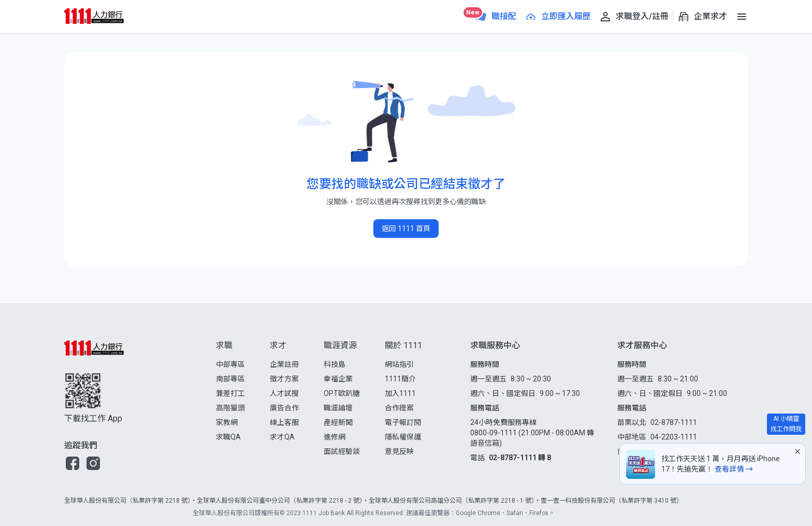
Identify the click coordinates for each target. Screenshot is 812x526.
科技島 (335, 364)
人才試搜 (284, 393)
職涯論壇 (338, 408)
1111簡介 (400, 379)
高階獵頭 (230, 408)
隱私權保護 (403, 437)
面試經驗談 (342, 451)
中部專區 (230, 364)
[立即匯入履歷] (558, 17)
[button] (72, 463)
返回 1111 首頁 (406, 229)
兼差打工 (230, 393)
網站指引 (399, 364)
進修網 (335, 437)
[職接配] (496, 17)
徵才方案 (284, 379)
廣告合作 (284, 408)
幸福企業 (338, 379)
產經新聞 (338, 422)
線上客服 (284, 422)
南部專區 (230, 379)
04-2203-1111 (674, 437)
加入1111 (400, 393)
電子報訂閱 (403, 422)
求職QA (228, 437)
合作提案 (399, 408)
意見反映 (399, 451)
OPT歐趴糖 (342, 393)
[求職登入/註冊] (634, 17)
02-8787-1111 (674, 422)
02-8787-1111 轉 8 (520, 458)
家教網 (227, 422)
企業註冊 (284, 364)
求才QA (282, 437)
